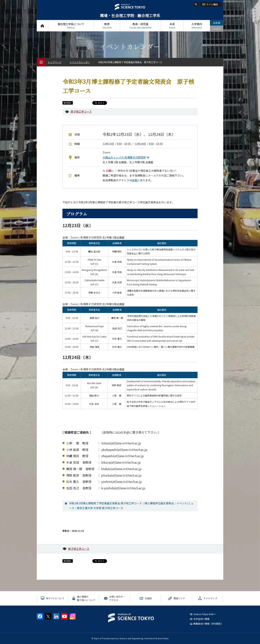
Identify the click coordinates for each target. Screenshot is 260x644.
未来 (172, 26)
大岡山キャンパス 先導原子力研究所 (126, 157)
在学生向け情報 (201, 619)
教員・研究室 (140, 26)
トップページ (42, 26)
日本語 (217, 23)
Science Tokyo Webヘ (205, 614)
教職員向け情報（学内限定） (208, 624)
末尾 (135, 180)
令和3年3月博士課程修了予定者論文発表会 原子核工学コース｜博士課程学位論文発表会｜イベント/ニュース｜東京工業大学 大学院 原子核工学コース (131, 506)
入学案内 (197, 26)
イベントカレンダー (80, 62)
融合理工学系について (71, 26)
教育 (107, 26)
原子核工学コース (81, 111)
